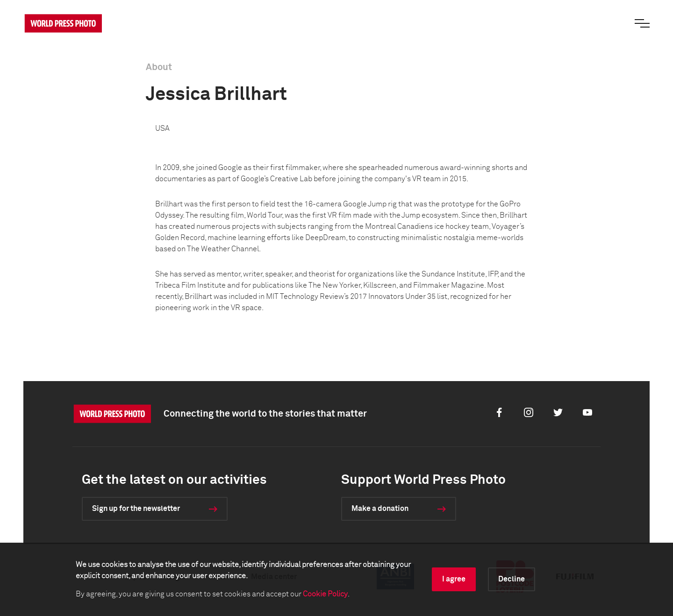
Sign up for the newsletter (136, 509)
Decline (512, 579)
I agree (454, 579)
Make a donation (380, 509)
